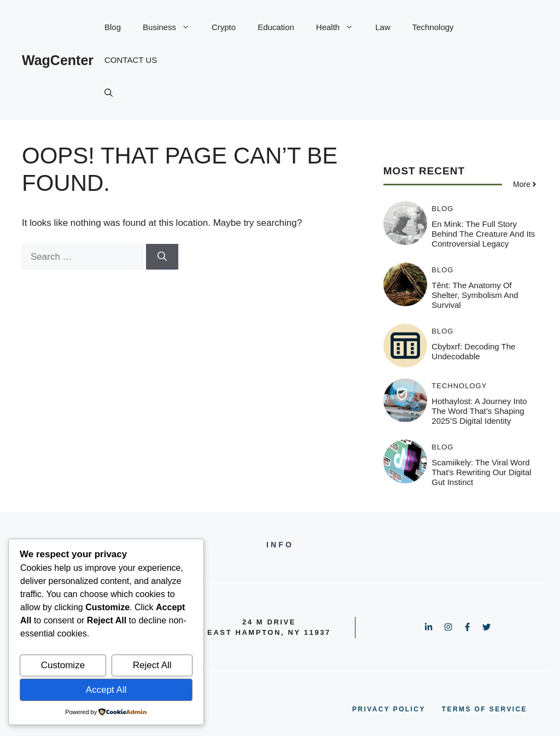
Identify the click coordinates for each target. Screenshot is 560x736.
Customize (63, 665)
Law (383, 27)
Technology (433, 27)
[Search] (162, 257)
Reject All (152, 665)
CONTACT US (131, 60)
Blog (113, 27)
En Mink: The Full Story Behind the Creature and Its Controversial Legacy (483, 234)
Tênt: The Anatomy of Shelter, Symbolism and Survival (475, 295)
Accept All (106, 690)
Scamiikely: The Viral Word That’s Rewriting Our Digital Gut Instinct (481, 472)
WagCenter (58, 60)
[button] (109, 93)
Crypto (224, 27)
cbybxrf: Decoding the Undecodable (473, 351)
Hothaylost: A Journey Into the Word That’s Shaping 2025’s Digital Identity (479, 411)
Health (340, 27)
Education (276, 27)
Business (172, 27)
